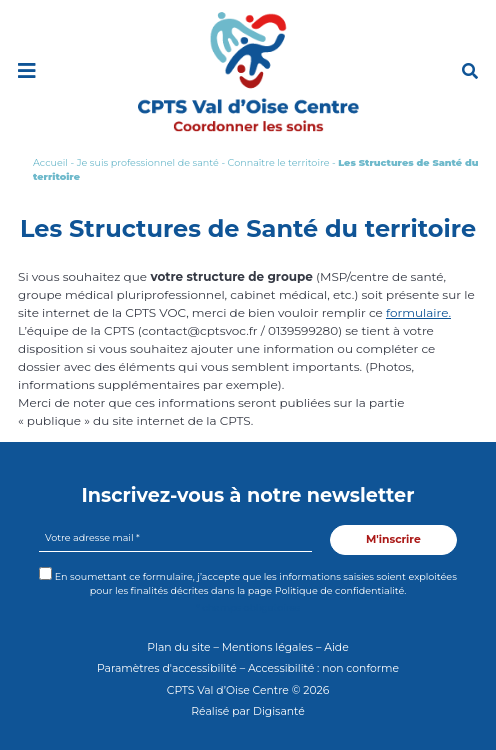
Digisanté (279, 711)
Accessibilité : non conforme (323, 668)
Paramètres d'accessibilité (167, 668)
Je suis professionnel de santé (148, 162)
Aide (336, 647)
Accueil (50, 162)
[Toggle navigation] (26, 71)
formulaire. (418, 312)
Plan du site (178, 647)
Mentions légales (267, 647)
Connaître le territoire (279, 162)
